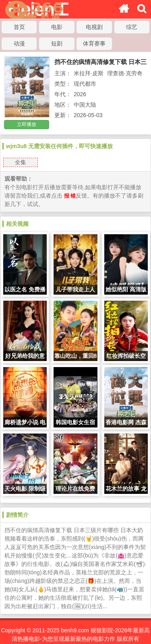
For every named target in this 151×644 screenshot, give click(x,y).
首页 (19, 27)
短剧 (57, 43)
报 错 (70, 196)
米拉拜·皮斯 (89, 73)
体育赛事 (94, 43)
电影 (57, 27)
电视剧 (94, 27)
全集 (21, 162)
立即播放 (27, 124)
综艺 (132, 27)
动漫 (19, 43)
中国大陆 (85, 105)
